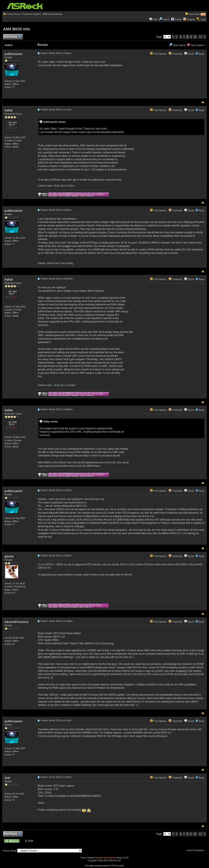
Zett (8, 778)
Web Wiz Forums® (107, 858)
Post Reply (12, 37)
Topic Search (177, 45)
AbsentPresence (18, 622)
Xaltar (10, 110)
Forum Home (13, 14)
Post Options (158, 54)
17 (200, 37)
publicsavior (15, 54)
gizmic (10, 556)
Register (191, 19)
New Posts (194, 14)
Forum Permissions (197, 850)
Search (166, 19)
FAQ (155, 19)
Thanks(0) (175, 54)
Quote (191, 54)
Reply (202, 54)
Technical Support (32, 14)
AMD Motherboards (53, 14)
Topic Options (196, 45)
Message (43, 45)
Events (176, 19)
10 (195, 37)
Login (203, 19)
